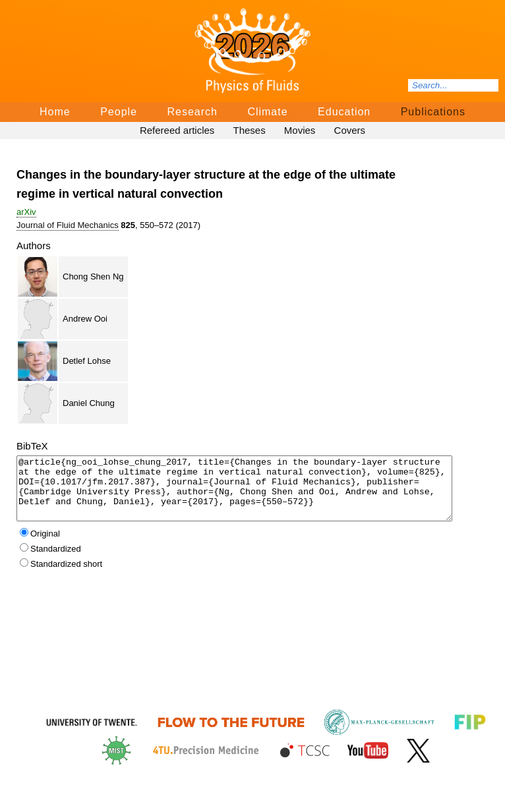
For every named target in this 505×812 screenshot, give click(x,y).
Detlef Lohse (87, 361)
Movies (300, 130)
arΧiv (26, 212)
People (119, 112)
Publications (433, 112)
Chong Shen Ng (93, 276)
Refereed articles (177, 130)
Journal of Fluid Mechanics (68, 225)
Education (344, 112)
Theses (249, 130)
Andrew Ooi (85, 319)
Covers (350, 130)
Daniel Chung (89, 403)
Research (192, 112)
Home (55, 112)
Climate (267, 112)
